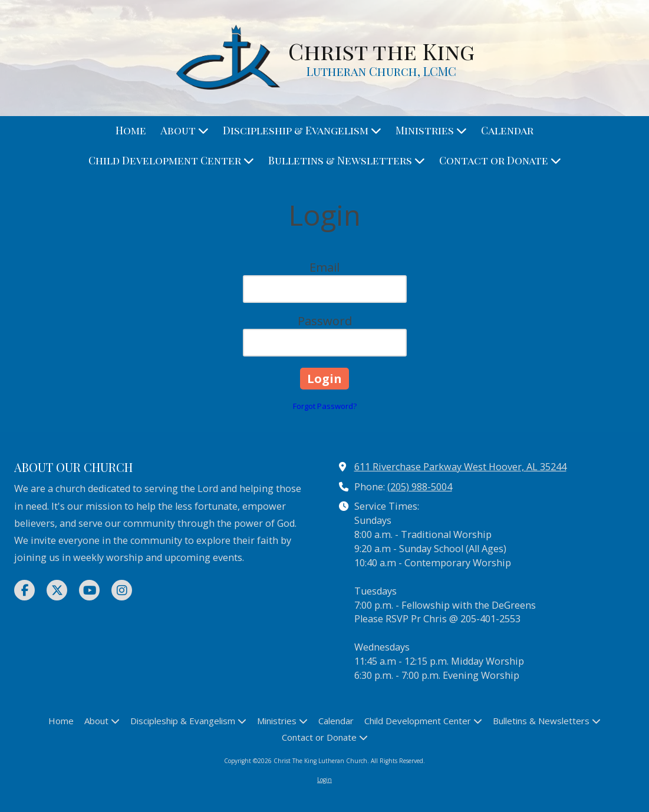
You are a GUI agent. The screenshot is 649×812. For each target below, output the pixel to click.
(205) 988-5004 (420, 487)
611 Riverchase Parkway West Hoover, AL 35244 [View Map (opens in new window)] (460, 467)
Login (324, 780)
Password (325, 321)
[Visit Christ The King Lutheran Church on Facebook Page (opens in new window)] (24, 590)
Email (324, 267)
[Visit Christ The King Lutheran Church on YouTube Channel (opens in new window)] (89, 590)
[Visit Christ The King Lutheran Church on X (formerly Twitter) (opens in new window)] (57, 590)
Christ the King (381, 51)
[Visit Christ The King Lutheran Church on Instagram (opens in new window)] (122, 590)
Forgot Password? (325, 406)
